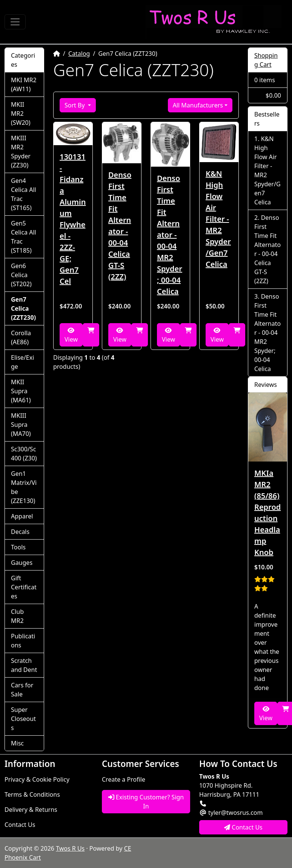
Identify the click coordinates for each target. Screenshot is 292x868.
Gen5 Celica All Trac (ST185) (24, 237)
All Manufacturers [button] (198, 105)
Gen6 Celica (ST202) (21, 275)
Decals (20, 532)
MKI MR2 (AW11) (24, 84)
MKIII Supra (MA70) (21, 425)
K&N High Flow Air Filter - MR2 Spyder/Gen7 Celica (218, 219)
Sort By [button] (75, 105)
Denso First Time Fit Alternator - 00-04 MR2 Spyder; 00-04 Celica (170, 235)
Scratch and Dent (24, 665)
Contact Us (20, 825)
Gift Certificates (24, 587)
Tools (18, 547)
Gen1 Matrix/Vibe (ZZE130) (24, 487)
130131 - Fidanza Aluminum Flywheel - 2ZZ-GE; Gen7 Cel (73, 219)
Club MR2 (17, 616)
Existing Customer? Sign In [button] (146, 802)
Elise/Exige (22, 362)
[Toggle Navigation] (15, 22)
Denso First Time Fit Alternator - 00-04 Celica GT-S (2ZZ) (120, 226)
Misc (17, 743)
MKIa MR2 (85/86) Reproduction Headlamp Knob (267, 513)
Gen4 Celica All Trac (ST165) (24, 194)
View (71, 335)
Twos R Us (70, 848)
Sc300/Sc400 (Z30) (24, 454)
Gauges (22, 563)
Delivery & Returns (31, 810)
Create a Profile (124, 779)
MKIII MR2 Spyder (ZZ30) (21, 152)
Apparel (22, 516)
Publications (23, 641)
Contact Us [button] (243, 827)
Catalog (79, 54)
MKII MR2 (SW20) (21, 113)
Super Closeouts (23, 719)
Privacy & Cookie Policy (37, 779)
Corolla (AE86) (21, 337)
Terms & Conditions (32, 794)
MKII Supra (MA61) (21, 391)
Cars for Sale (22, 690)
